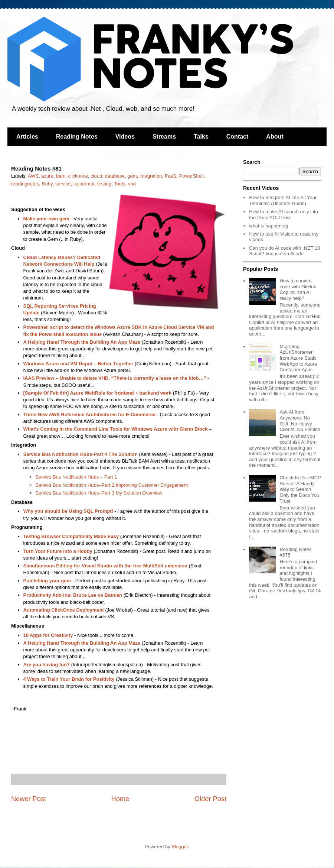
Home (120, 799)
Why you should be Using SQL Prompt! (68, 511)
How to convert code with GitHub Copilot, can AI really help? (298, 289)
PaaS (171, 176)
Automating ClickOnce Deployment (64, 610)
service (63, 184)
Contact (238, 137)
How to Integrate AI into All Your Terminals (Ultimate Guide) (283, 200)
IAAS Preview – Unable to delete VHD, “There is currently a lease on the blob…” (115, 378)
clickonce (78, 176)
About (275, 137)
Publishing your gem (47, 581)
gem (132, 176)
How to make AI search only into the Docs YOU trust (284, 215)
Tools (119, 184)
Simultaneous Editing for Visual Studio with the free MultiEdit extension (106, 566)
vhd (132, 184)
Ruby (47, 184)
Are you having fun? (47, 665)
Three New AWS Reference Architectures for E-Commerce (90, 414)
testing (104, 184)
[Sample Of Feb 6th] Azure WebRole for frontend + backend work (98, 393)
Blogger (180, 847)
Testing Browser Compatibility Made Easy (71, 536)
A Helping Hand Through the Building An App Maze (82, 342)
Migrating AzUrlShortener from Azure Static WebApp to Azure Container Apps (298, 358)
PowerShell (191, 176)
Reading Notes (77, 137)
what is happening (268, 226)
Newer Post (29, 799)
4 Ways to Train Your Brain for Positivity (69, 679)
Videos (125, 137)
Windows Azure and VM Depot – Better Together (78, 364)
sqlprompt (84, 184)
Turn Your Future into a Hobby (58, 551)
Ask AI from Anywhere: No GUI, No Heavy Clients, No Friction (300, 421)
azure (47, 176)
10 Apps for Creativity (48, 635)
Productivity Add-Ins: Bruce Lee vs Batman (73, 595)
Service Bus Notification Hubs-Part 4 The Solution (81, 454)
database (115, 176)
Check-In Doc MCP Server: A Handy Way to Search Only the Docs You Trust (300, 489)
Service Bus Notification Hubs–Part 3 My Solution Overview (99, 493)
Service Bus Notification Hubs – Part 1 (76, 477)
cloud (96, 176)
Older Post (210, 799)
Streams (164, 137)
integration (151, 176)
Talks (201, 137)
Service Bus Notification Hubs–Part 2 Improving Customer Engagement (112, 485)
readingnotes (25, 184)
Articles (27, 137)
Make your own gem (46, 219)
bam (61, 176)
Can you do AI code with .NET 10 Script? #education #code (284, 251)
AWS (33, 176)
